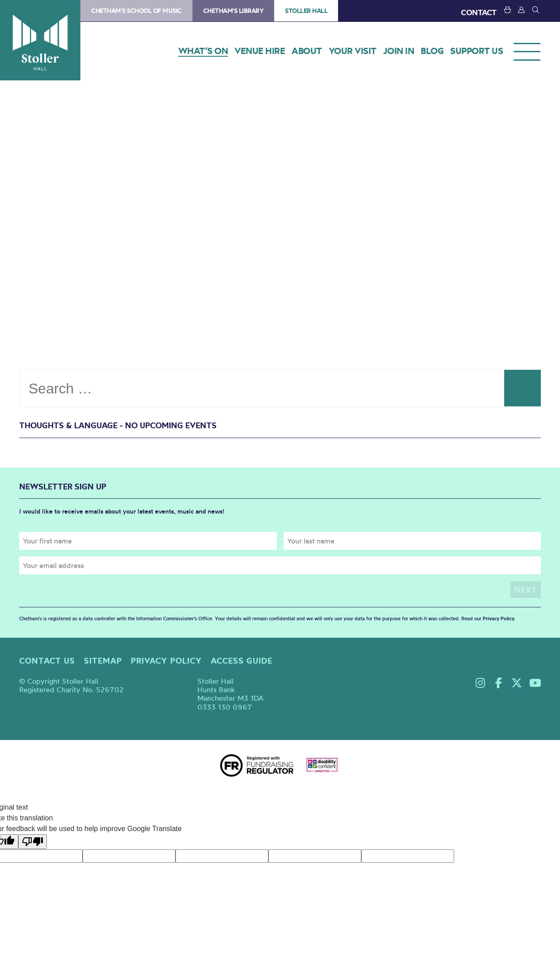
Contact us (47, 660)
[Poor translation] (33, 841)
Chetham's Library (234, 11)
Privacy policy (166, 660)
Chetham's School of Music (136, 11)
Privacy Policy (499, 619)
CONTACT (479, 12)
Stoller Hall (40, 40)
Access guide (242, 660)
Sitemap (103, 660)
